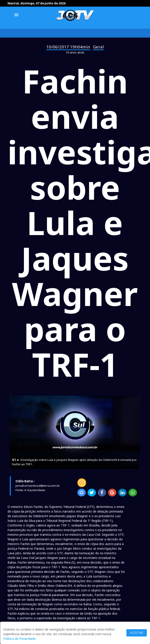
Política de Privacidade (19, 639)
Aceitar (136, 633)
